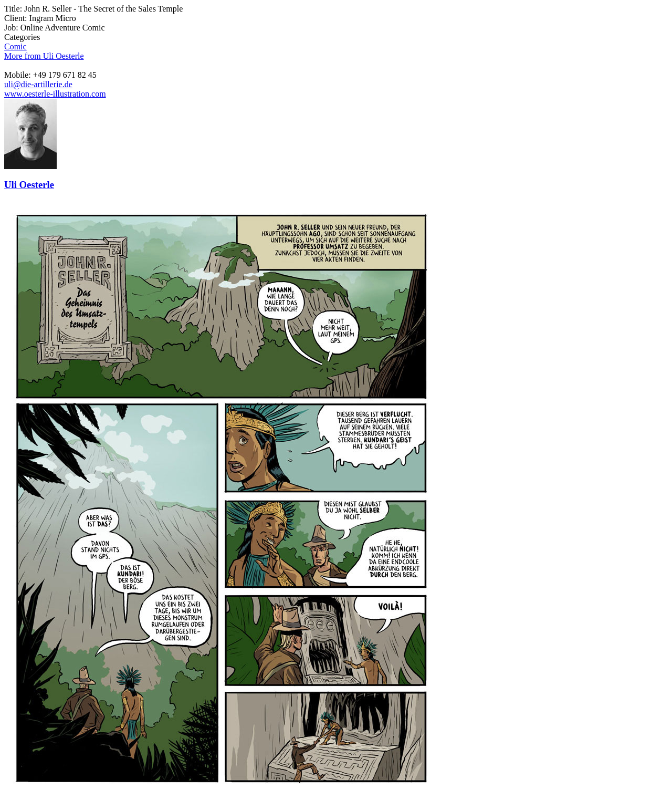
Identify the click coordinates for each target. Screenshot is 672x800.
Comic (15, 46)
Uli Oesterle (29, 185)
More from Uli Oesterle (44, 56)
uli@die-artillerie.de (38, 84)
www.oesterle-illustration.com (55, 94)
